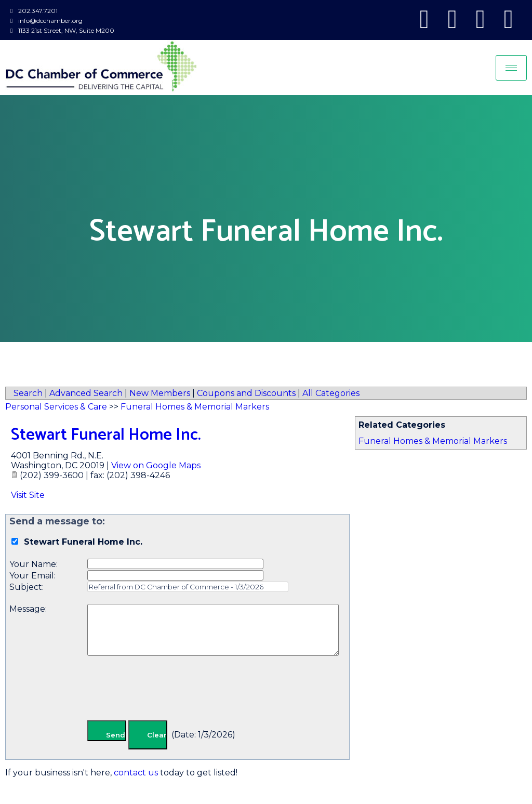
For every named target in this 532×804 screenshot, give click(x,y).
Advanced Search (86, 393)
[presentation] (166, 690)
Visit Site (28, 495)
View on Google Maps (156, 465)
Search (28, 393)
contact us (136, 773)
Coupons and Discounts (246, 393)
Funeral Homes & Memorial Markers (433, 441)
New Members (160, 393)
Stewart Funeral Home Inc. (106, 435)
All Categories (331, 393)
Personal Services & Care (56, 407)
